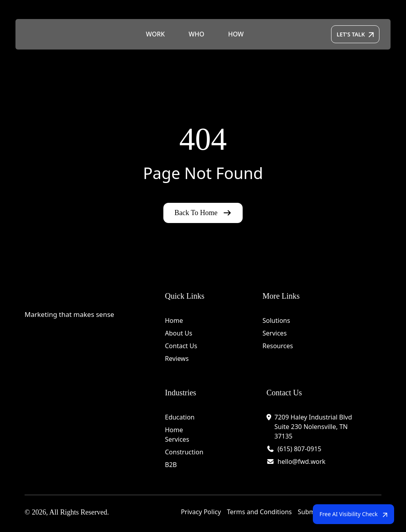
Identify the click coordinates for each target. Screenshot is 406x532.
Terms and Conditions (259, 512)
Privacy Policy (201, 512)
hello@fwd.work (302, 461)
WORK (155, 34)
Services (275, 333)
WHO (197, 34)
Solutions (276, 320)
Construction (184, 452)
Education (180, 417)
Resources (278, 346)
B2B (171, 465)
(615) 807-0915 (299, 449)
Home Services (177, 435)
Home (174, 320)
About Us (179, 333)
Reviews (177, 358)
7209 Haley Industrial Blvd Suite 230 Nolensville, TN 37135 (313, 427)
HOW (236, 34)
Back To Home (203, 213)
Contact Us (181, 346)
